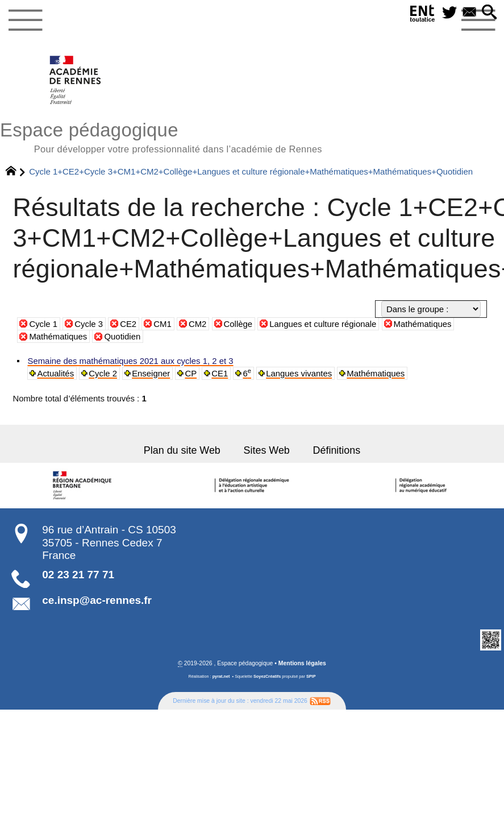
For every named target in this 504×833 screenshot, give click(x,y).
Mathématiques (423, 324)
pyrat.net (221, 676)
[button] (490, 13)
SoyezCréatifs (267, 676)
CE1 (218, 373)
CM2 (197, 324)
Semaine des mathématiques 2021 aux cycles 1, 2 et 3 (129, 361)
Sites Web (266, 449)
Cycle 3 (89, 324)
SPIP (311, 676)
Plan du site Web (183, 449)
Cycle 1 (43, 324)
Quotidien (122, 336)
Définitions (336, 449)
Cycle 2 (103, 373)
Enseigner (150, 373)
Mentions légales (302, 663)
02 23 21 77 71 (78, 573)
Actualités (55, 373)
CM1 (162, 324)
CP (190, 373)
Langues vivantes (297, 373)
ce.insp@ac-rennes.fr (97, 599)
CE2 (128, 324)
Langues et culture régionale (323, 324)
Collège (238, 324)
